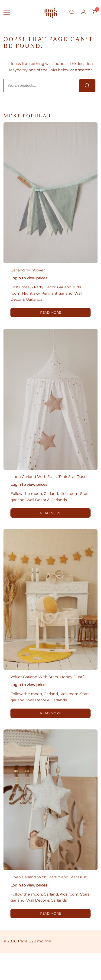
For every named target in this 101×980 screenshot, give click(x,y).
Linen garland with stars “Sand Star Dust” (49, 877)
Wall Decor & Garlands (47, 500)
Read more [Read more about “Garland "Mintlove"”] (50, 313)
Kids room (69, 494)
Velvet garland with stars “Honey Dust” (47, 677)
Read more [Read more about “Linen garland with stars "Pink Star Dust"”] (50, 513)
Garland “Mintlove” (28, 270)
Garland (64, 287)
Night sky (31, 293)
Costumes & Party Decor (33, 287)
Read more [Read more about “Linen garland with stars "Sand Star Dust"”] (50, 913)
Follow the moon (26, 494)
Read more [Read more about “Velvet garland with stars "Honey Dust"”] (50, 713)
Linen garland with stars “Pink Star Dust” (49, 477)
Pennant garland (57, 293)
